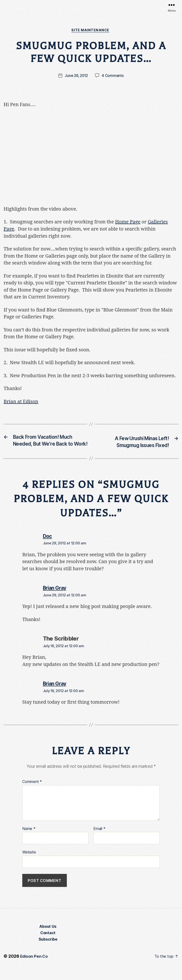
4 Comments (114, 76)
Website (29, 862)
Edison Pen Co (35, 967)
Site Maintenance (91, 31)
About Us (48, 937)
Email (99, 838)
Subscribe (48, 950)
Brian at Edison (21, 402)
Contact (48, 943)
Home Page (128, 223)
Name (29, 838)
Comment (32, 791)
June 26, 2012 (76, 76)
